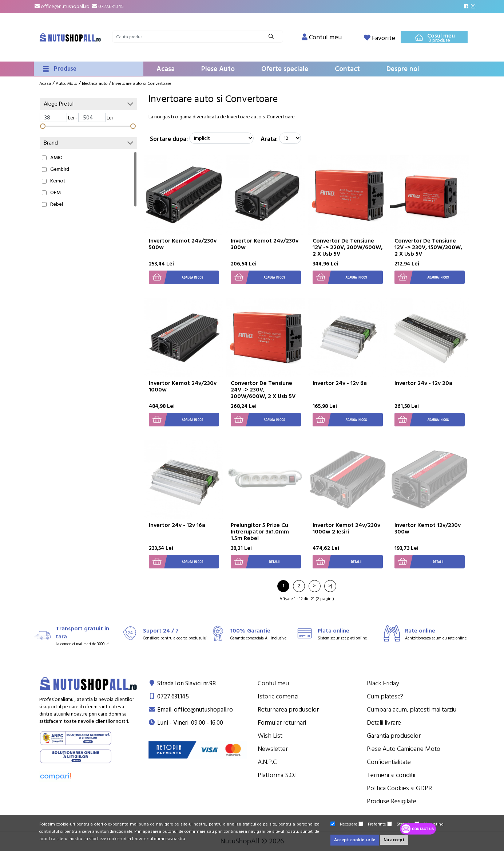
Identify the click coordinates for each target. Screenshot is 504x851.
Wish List (270, 736)
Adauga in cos (176, 277)
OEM (55, 193)
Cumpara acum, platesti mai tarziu (412, 710)
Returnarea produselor (288, 710)
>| (330, 586)
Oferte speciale (285, 69)
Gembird (60, 169)
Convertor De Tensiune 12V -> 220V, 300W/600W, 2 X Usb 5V (348, 247)
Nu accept (394, 840)
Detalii (255, 562)
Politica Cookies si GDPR (399, 788)
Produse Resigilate (392, 801)
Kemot (58, 181)
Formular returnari (282, 723)
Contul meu (273, 683)
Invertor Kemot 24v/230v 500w (183, 244)
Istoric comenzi (278, 696)
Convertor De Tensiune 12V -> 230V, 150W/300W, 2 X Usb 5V (428, 247)
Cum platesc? (385, 696)
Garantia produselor (394, 736)
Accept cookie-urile (355, 840)
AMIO (56, 158)
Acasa (166, 69)
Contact (347, 69)
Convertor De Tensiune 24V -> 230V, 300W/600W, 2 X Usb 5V (263, 390)
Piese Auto (218, 69)
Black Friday (383, 683)
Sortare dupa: (169, 139)
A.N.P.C (267, 762)
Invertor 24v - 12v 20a (423, 383)
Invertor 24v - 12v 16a (177, 525)
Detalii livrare (384, 723)
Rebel (57, 204)
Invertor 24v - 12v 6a (340, 383)
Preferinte (372, 824)
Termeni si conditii (391, 775)
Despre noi (403, 69)
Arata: (269, 139)
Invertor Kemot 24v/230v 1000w (183, 386)
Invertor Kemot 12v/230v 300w (428, 528)
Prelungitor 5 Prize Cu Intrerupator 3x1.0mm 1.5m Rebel (260, 532)
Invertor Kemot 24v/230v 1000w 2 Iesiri (346, 528)
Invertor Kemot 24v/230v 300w (265, 244)
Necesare (344, 824)
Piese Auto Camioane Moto (404, 749)
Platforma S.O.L (278, 775)
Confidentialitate (389, 762)
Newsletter (273, 749)
